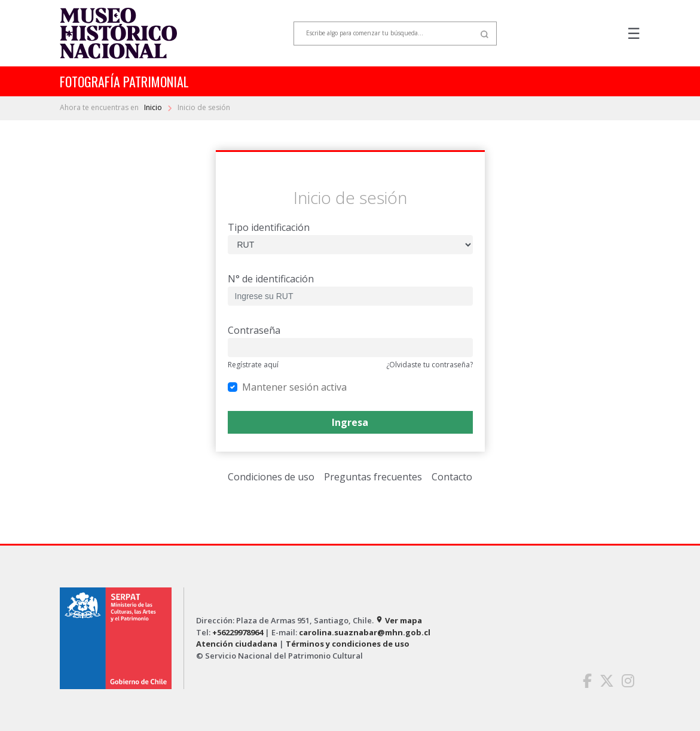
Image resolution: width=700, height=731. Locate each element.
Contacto (452, 477)
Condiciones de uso (271, 477)
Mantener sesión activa (294, 387)
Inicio (154, 107)
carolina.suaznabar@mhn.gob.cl (365, 632)
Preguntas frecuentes (373, 477)
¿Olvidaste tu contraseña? (430, 365)
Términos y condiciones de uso (348, 644)
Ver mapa (399, 620)
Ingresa (350, 422)
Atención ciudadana (237, 644)
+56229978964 (238, 632)
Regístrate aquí (253, 365)
